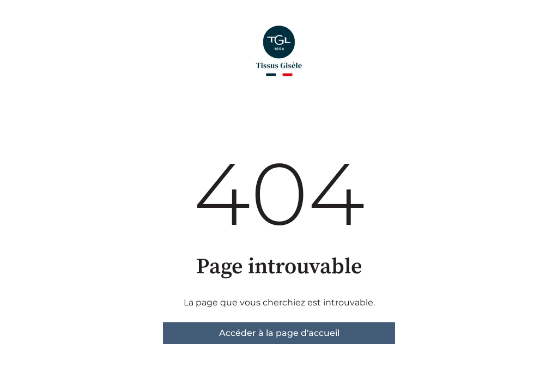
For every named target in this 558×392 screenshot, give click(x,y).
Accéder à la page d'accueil (279, 333)
